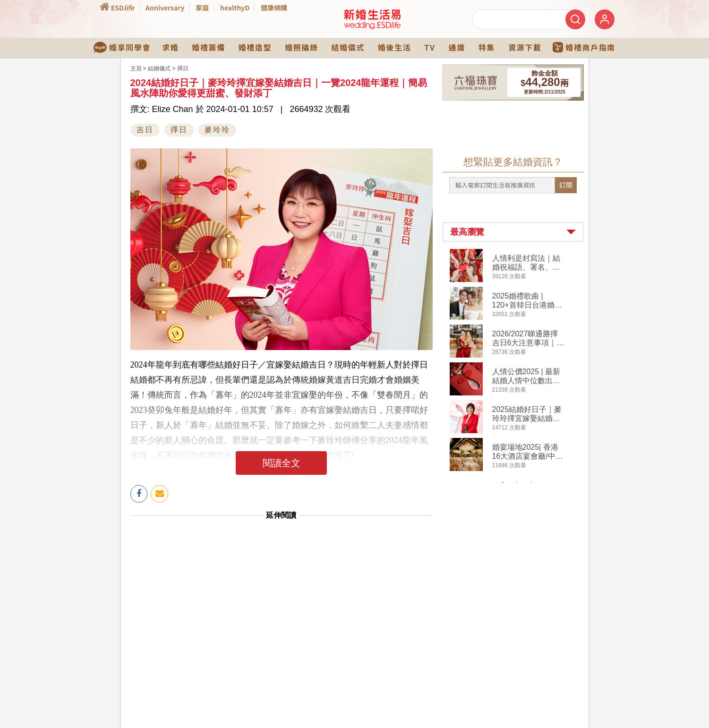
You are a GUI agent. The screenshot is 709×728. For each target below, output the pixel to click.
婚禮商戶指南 (584, 47)
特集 (487, 47)
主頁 (136, 69)
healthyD (235, 8)
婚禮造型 (255, 47)
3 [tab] (531, 483)
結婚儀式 (348, 47)
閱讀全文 (282, 463)
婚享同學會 (122, 47)
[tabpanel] (521, 361)
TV (430, 47)
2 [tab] (517, 483)
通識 (457, 47)
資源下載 (525, 47)
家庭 (202, 8)
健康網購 (274, 8)
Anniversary (165, 8)
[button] (513, 232)
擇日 (183, 69)
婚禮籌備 (208, 47)
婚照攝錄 (301, 47)
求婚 (170, 47)
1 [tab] (503, 483)
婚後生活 (394, 47)
